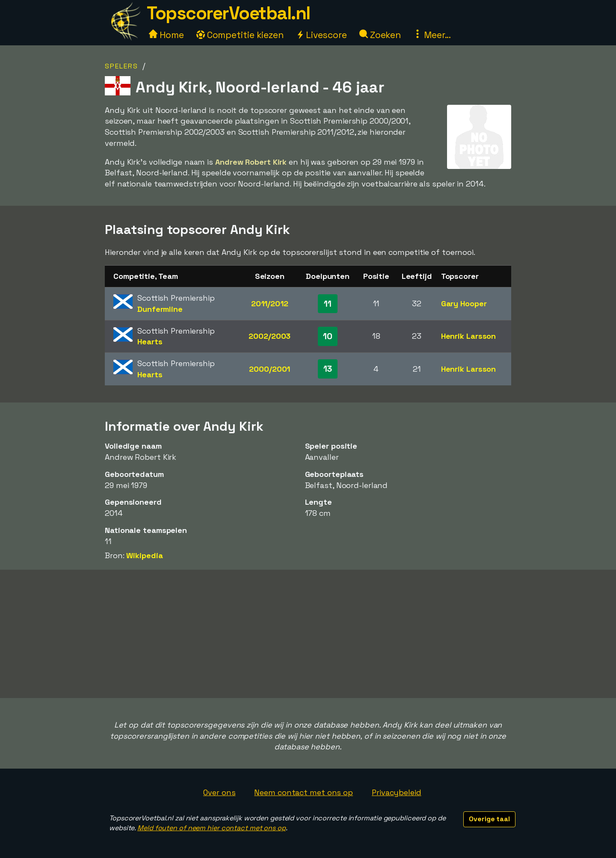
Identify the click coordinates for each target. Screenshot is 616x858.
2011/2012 (270, 303)
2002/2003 (269, 336)
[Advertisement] (308, 634)
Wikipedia (144, 555)
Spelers (121, 66)
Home (166, 35)
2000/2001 (269, 369)
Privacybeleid (397, 792)
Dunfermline (160, 309)
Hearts (150, 342)
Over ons (219, 792)
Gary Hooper (464, 303)
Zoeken (380, 35)
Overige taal (489, 819)
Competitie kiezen (240, 35)
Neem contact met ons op (304, 792)
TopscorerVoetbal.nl (228, 13)
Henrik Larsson (469, 336)
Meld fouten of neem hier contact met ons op (212, 828)
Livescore (321, 35)
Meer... (432, 35)
